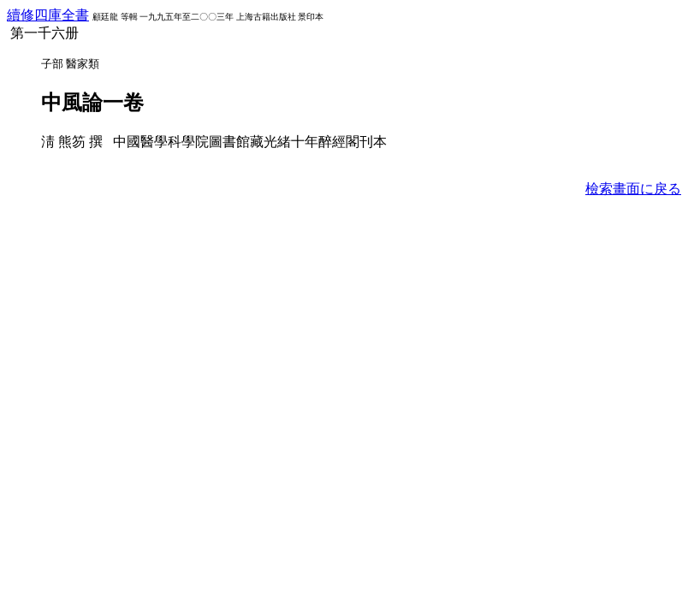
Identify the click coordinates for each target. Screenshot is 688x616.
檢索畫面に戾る (633, 189)
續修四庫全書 (48, 15)
